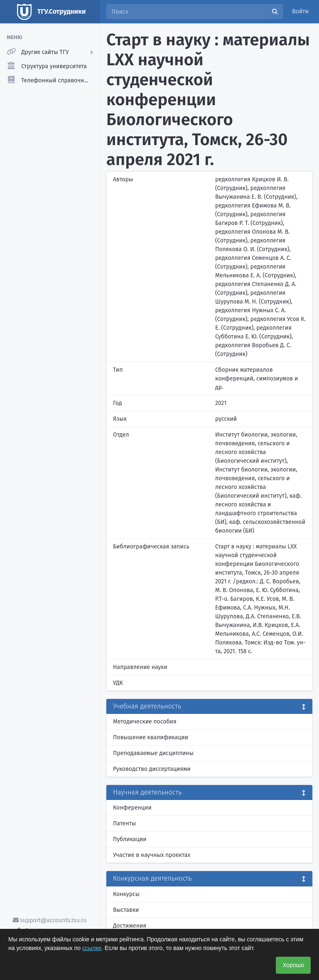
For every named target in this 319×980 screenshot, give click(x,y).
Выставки (126, 910)
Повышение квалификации (151, 737)
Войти (300, 11)
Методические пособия (145, 722)
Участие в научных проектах (152, 855)
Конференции (132, 808)
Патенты (124, 823)
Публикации (130, 839)
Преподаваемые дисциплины (153, 753)
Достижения (130, 926)
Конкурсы (126, 894)
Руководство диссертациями (152, 769)
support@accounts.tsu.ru (50, 920)
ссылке (92, 948)
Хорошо (293, 965)
